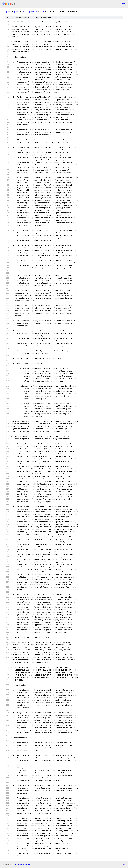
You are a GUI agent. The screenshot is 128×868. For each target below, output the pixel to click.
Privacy (21, 864)
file (54, 18)
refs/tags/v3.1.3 (29, 12)
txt (118, 864)
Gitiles (14, 864)
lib (43, 12)
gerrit (8, 12)
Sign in (123, 4)
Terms (28, 864)
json (124, 864)
